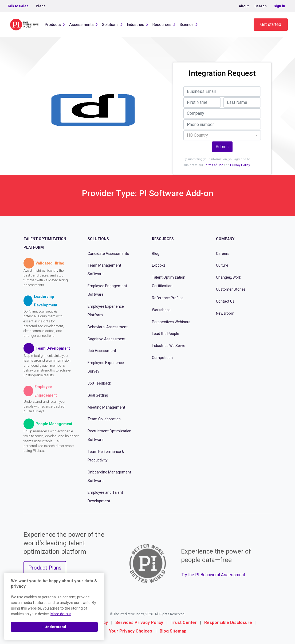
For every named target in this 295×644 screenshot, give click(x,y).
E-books (159, 265)
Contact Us (225, 301)
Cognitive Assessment (107, 339)
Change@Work (229, 277)
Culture (222, 265)
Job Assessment (102, 351)
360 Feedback (99, 383)
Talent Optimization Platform (45, 243)
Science (187, 25)
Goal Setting (98, 395)
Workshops (161, 310)
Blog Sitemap (173, 631)
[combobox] (222, 135)
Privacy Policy (240, 165)
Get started (271, 24)
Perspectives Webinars (171, 322)
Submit (222, 147)
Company (225, 239)
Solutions (110, 25)
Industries (135, 25)
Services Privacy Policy (139, 623)
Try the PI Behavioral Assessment (213, 575)
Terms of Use (214, 165)
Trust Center (184, 623)
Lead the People (166, 334)
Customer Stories (231, 289)
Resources (162, 25)
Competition (162, 358)
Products (53, 25)
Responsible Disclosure (228, 623)
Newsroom (225, 313)
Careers (223, 254)
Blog (156, 254)
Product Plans (45, 568)
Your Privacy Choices (131, 631)
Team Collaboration (104, 419)
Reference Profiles (168, 298)
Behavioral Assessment (108, 327)
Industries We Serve (169, 346)
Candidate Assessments (108, 254)
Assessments (81, 25)
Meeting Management (106, 407)
